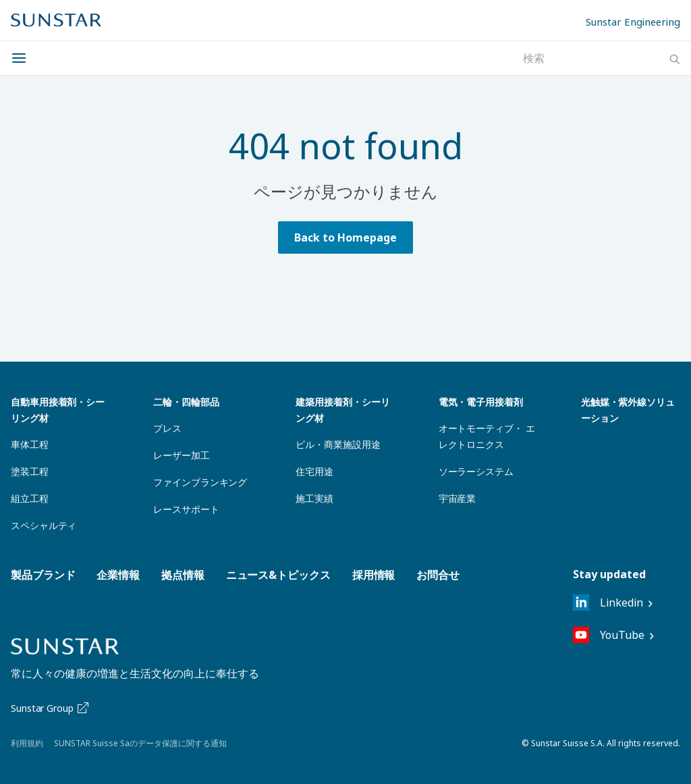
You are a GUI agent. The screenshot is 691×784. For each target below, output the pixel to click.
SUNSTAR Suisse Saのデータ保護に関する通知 (140, 743)
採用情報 (374, 575)
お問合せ (438, 575)
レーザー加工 (181, 455)
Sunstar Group (51, 708)
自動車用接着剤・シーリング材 (58, 410)
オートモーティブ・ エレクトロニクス (487, 436)
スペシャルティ (44, 525)
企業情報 (118, 575)
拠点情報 (183, 575)
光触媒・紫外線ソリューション (628, 410)
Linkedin (608, 603)
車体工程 (30, 444)
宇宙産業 (458, 498)
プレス (167, 428)
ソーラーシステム (476, 471)
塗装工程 (30, 471)
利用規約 (27, 743)
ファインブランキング (200, 482)
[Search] (675, 59)
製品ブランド (43, 575)
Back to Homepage (345, 237)
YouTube (608, 635)
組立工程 (30, 498)
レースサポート (186, 509)
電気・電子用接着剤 (481, 402)
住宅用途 (314, 471)
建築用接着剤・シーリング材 (342, 410)
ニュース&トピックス (278, 575)
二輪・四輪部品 (186, 402)
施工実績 (314, 498)
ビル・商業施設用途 (338, 444)
